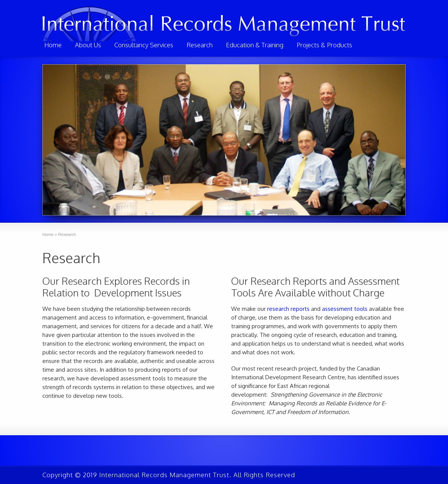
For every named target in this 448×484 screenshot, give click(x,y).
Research (200, 45)
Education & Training (255, 45)
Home (53, 45)
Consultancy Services (144, 45)
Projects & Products (324, 45)
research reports (288, 309)
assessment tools (345, 309)
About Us (88, 45)
